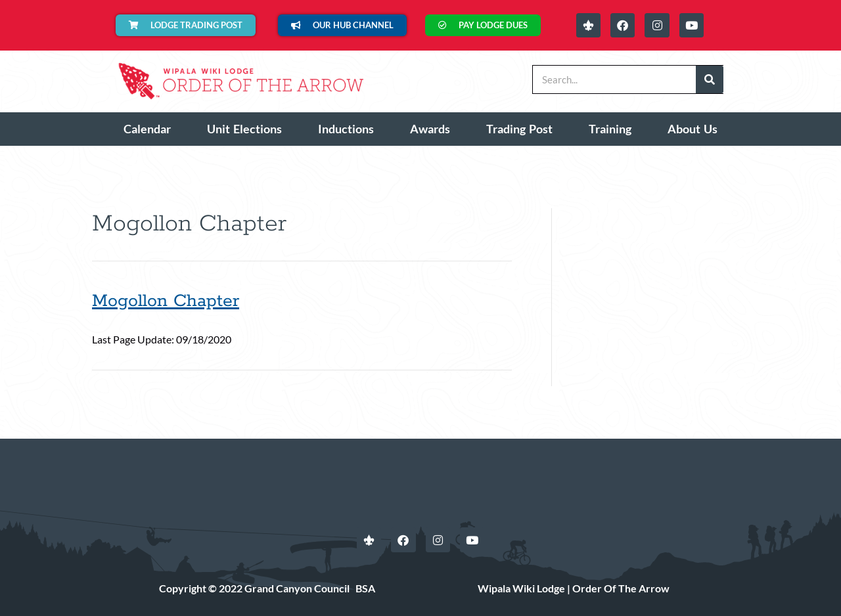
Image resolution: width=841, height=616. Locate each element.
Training (610, 129)
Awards (430, 129)
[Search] (710, 79)
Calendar (147, 129)
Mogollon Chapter (166, 301)
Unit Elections (244, 129)
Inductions (346, 129)
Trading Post (519, 129)
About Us (693, 129)
